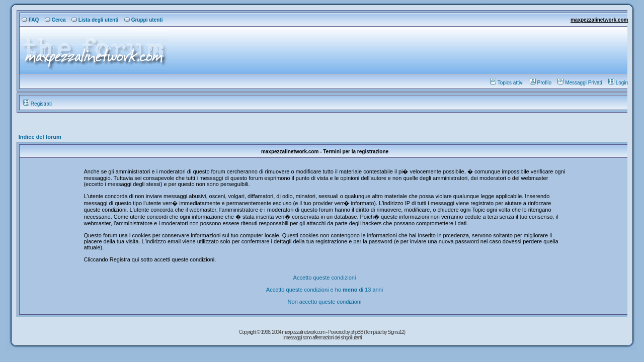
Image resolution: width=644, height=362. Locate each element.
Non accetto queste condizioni (325, 302)
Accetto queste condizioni (325, 278)
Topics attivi (507, 83)
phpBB (357, 332)
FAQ (30, 20)
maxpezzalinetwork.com (599, 20)
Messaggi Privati (580, 83)
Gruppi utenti (144, 20)
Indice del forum (40, 137)
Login (618, 83)
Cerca (55, 20)
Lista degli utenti (95, 20)
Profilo (541, 83)
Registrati (37, 104)
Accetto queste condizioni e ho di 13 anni (325, 290)
